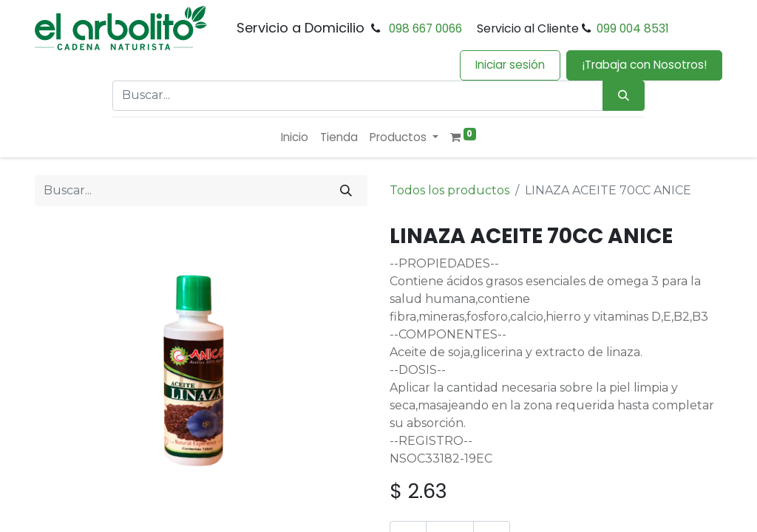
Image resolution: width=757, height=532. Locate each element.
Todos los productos (449, 190)
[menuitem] (295, 138)
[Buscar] (346, 191)
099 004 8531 (633, 28)
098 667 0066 (425, 28)
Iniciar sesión (510, 65)
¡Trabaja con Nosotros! (644, 65)
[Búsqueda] (624, 96)
